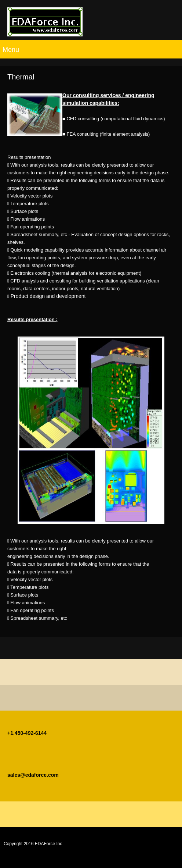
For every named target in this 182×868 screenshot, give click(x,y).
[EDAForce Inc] (45, 22)
